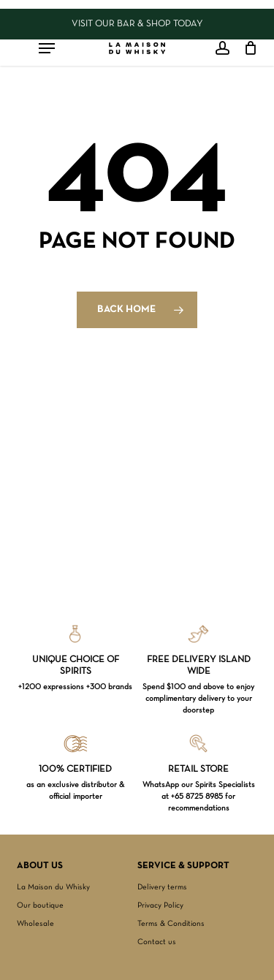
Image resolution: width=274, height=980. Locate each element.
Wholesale (35, 924)
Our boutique (40, 905)
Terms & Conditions (171, 924)
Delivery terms (162, 887)
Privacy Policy (160, 905)
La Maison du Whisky (53, 887)
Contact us (157, 942)
